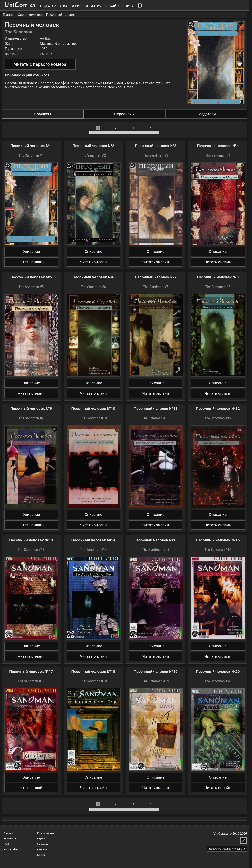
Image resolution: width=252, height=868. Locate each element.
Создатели (206, 114)
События (93, 6)
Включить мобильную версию (227, 849)
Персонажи (124, 114)
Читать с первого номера (40, 64)
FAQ (6, 844)
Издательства (54, 6)
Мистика (47, 44)
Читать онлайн (31, 262)
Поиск (128, 6)
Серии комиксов (31, 15)
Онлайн (112, 6)
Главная (9, 15)
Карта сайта (11, 849)
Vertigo (45, 38)
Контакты (10, 838)
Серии (76, 6)
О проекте (10, 833)
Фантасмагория (67, 44)
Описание (31, 252)
